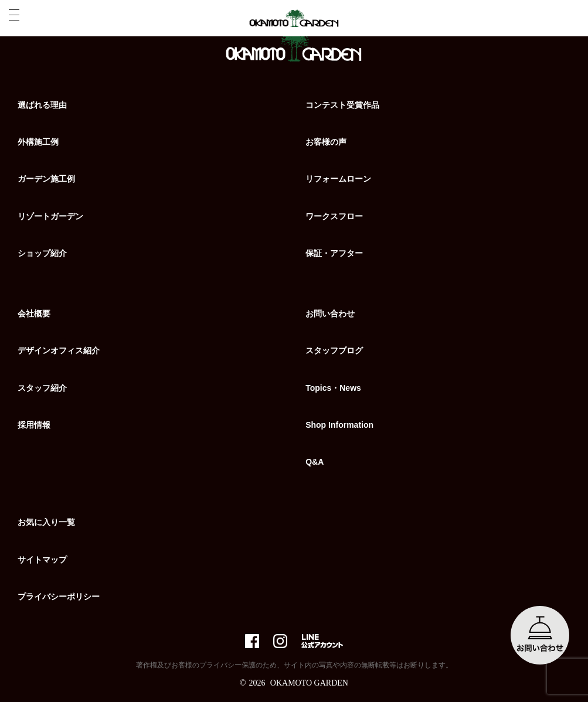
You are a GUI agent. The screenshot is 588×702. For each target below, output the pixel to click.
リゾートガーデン (50, 216)
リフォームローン (338, 179)
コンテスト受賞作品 (342, 105)
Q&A (315, 462)
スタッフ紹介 (42, 388)
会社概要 (34, 313)
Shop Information (339, 425)
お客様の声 (326, 142)
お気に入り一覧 (46, 522)
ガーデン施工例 (46, 179)
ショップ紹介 (42, 253)
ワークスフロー (334, 216)
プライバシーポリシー (59, 597)
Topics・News (333, 388)
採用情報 (34, 425)
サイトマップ (42, 560)
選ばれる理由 (42, 105)
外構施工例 (38, 142)
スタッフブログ (334, 350)
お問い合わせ (330, 313)
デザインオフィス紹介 (59, 350)
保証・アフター (334, 253)
